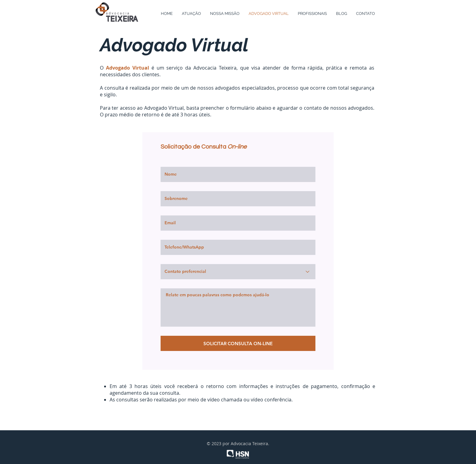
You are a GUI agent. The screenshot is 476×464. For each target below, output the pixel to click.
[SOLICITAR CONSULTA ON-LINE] (238, 343)
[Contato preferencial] (238, 272)
